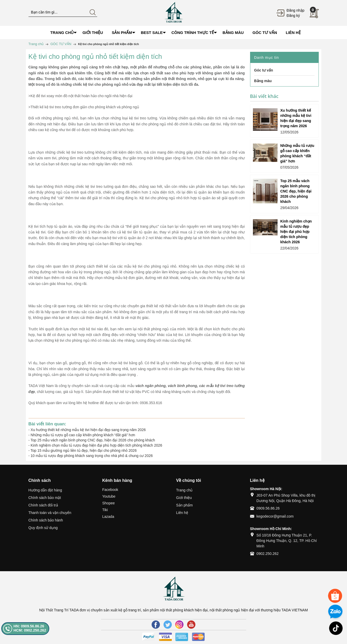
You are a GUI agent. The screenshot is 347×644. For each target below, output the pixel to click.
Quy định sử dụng (43, 528)
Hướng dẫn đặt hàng (45, 490)
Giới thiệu (184, 498)
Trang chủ (185, 490)
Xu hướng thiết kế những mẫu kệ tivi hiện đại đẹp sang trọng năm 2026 (88, 430)
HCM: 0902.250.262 (30, 630)
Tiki (105, 510)
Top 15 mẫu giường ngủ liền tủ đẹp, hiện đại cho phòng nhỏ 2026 (84, 450)
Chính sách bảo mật (45, 498)
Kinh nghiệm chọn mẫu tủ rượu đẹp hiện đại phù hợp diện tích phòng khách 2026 (96, 445)
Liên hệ (182, 513)
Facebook (110, 490)
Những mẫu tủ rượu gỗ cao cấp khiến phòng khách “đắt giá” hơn (83, 435)
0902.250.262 (268, 554)
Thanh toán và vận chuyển (50, 513)
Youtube (109, 496)
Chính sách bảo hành (46, 520)
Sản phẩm (185, 505)
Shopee (109, 503)
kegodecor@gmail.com (275, 516)
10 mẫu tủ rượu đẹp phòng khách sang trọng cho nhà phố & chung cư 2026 (92, 456)
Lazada (108, 517)
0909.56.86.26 (268, 508)
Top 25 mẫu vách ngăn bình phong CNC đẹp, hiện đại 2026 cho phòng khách (93, 440)
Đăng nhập (296, 10)
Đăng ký (293, 16)
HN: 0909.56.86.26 (29, 626)
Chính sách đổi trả (43, 505)
